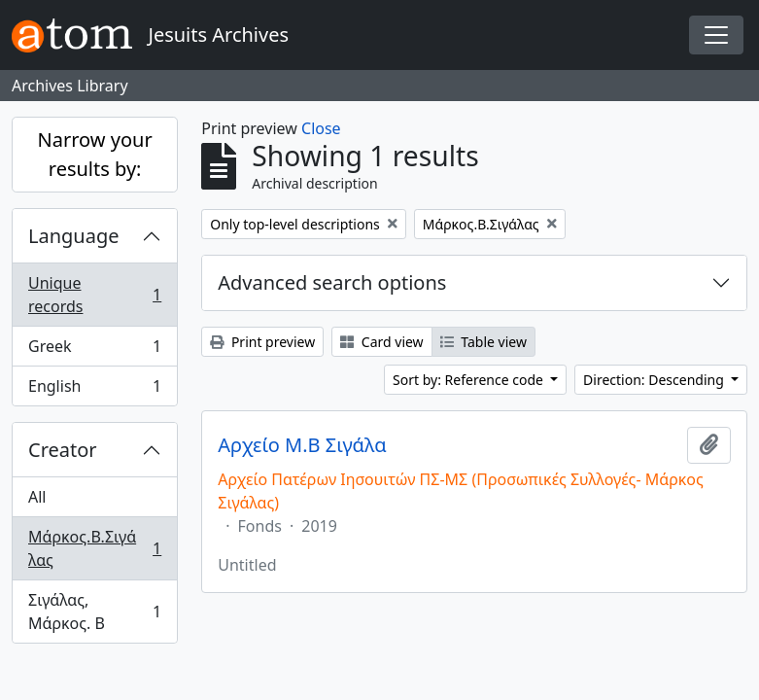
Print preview (262, 342)
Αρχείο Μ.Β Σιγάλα (302, 445)
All (37, 497)
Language (74, 236)
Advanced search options (332, 282)
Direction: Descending (655, 380)
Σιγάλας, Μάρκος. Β (94, 612)
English (94, 390)
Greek (94, 350)
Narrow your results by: (95, 154)
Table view (483, 342)
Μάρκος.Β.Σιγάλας (94, 548)
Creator (63, 450)
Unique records (94, 295)
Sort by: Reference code (469, 380)
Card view (381, 342)
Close (321, 128)
